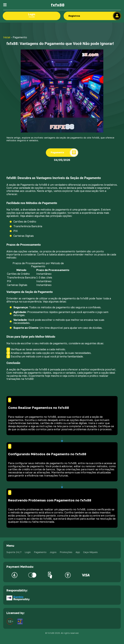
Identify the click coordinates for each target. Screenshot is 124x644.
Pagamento (40, 552)
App (78, 552)
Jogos (53, 552)
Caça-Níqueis (90, 552)
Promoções (66, 552)
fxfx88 (58, 5)
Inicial (7, 37)
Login (32, 15)
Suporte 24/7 (14, 552)
